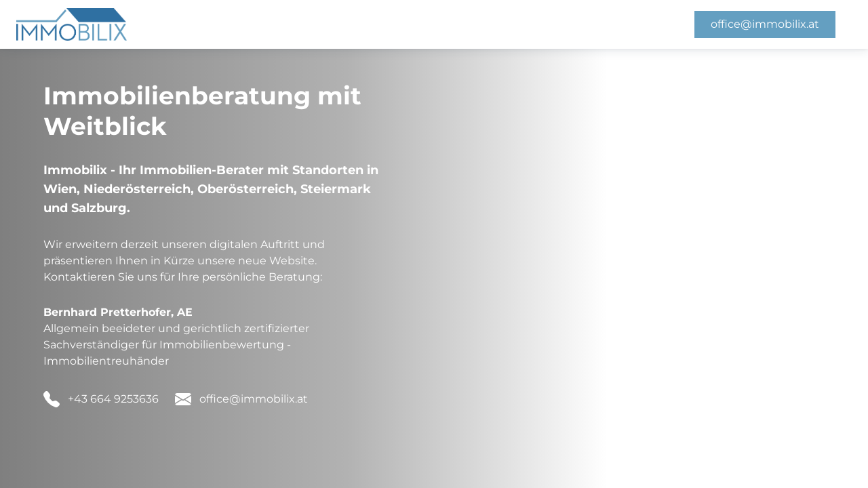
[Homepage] (16, 24)
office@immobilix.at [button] (765, 24)
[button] (101, 399)
